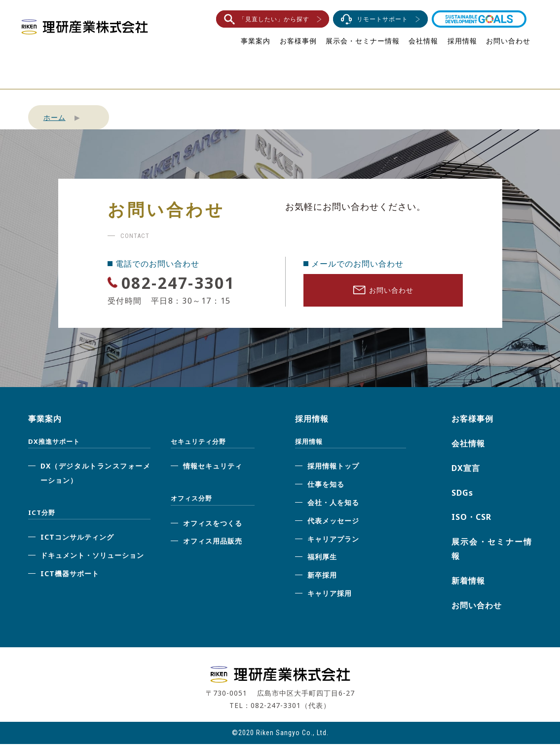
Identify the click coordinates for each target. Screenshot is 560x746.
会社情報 (423, 41)
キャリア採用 (330, 595)
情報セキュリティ (213, 468)
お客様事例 (298, 41)
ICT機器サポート (70, 575)
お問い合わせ (508, 41)
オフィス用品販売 (213, 543)
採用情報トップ (333, 468)
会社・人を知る (333, 504)
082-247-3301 (187, 282)
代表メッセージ (333, 522)
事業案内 (256, 41)
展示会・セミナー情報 (363, 41)
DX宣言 (466, 470)
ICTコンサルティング (77, 539)
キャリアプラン (333, 540)
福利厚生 (322, 559)
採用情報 (462, 41)
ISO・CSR (471, 519)
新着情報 (468, 582)
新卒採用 (322, 577)
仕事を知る (326, 486)
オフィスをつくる (213, 525)
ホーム (55, 117)
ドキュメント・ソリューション (92, 557)
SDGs (462, 494)
